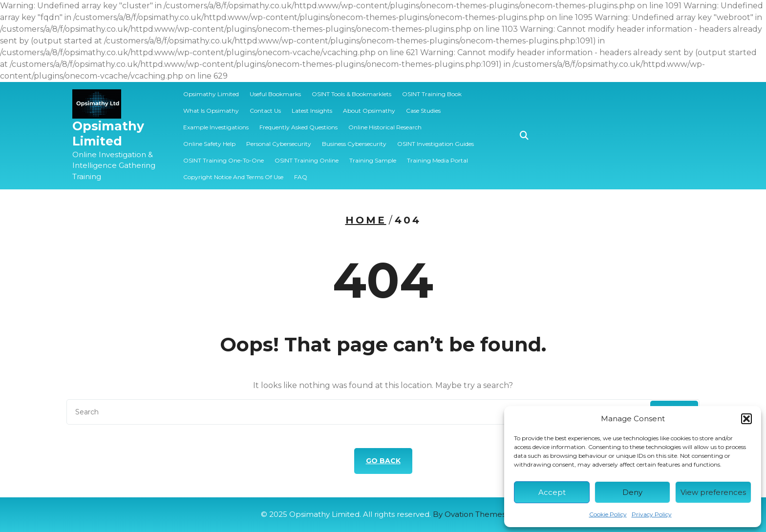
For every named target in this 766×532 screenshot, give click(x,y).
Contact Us (265, 111)
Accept (552, 492)
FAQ (301, 177)
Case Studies (423, 111)
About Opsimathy (369, 111)
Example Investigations (216, 127)
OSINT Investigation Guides (436, 144)
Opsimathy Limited (108, 133)
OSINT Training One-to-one (223, 160)
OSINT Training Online (307, 160)
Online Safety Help (209, 144)
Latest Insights (312, 111)
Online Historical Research (385, 127)
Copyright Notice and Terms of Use (233, 177)
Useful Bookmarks (275, 94)
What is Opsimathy (211, 111)
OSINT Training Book (432, 94)
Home (366, 220)
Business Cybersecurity (354, 144)
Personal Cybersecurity (279, 144)
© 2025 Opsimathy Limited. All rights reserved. (383, 514)
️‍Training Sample (373, 160)
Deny (632, 492)
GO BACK (383, 461)
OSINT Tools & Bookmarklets (351, 94)
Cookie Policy (608, 514)
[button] (746, 419)
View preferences (713, 492)
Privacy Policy (652, 514)
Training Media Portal (437, 160)
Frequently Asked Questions (298, 127)
